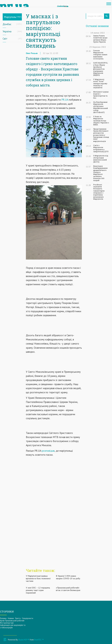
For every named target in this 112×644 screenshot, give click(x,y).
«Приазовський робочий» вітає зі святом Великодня (68, 589)
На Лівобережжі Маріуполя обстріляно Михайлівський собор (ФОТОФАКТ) (101, 107)
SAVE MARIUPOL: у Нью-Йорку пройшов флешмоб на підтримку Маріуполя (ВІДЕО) (101, 69)
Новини (11, 618)
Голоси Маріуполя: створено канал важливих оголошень (100, 55)
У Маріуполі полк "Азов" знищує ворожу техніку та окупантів (100, 83)
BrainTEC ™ (39, 640)
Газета (18, 618)
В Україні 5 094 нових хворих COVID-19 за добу (68, 577)
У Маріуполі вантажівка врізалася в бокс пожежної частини (38, 578)
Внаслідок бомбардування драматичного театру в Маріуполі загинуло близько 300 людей (100, 173)
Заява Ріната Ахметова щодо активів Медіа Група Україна (100, 39)
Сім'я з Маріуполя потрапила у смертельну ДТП (101, 148)
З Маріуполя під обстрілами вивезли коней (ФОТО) (101, 159)
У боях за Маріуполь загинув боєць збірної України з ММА (101, 121)
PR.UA (65, 100)
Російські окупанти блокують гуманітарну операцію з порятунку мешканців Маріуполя (99, 192)
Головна (3, 618)
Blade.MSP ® (24, 640)
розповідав (48, 451)
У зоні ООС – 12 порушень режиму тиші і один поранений (38, 590)
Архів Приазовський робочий (12, 621)
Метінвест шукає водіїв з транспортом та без (101, 95)
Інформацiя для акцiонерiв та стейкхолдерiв (13, 626)
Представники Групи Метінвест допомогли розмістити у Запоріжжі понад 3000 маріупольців (101, 135)
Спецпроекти (27, 618)
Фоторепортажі (7, 623)
